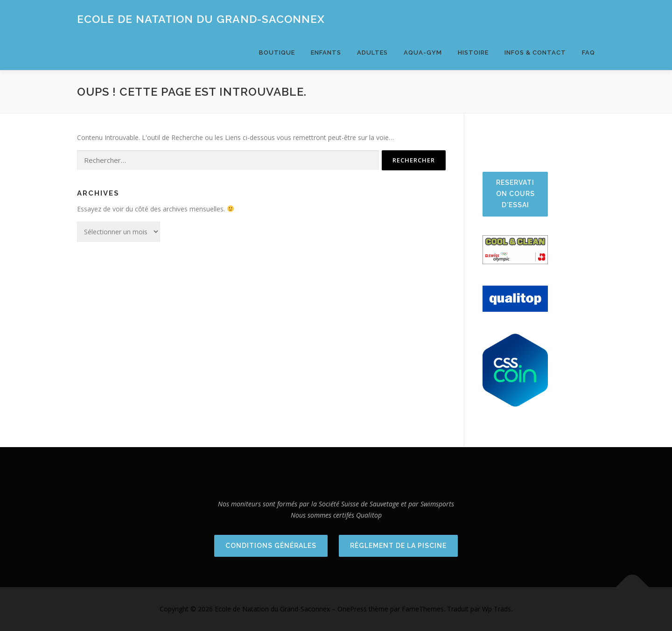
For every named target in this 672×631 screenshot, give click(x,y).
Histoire (473, 53)
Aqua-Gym (423, 53)
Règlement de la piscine (398, 546)
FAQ (588, 53)
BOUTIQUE (277, 53)
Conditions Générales (271, 546)
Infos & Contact (535, 53)
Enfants (326, 53)
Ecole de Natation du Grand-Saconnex (201, 19)
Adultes (372, 53)
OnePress (352, 609)
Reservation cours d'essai (515, 194)
